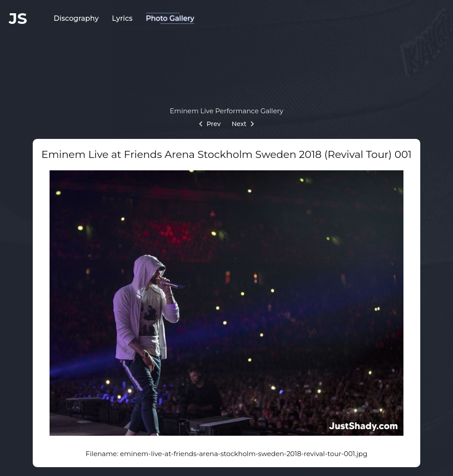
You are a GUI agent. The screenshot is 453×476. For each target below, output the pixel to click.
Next (243, 124)
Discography (76, 18)
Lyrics (122, 18)
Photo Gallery (170, 18)
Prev (210, 124)
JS (18, 18)
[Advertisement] (226, 64)
